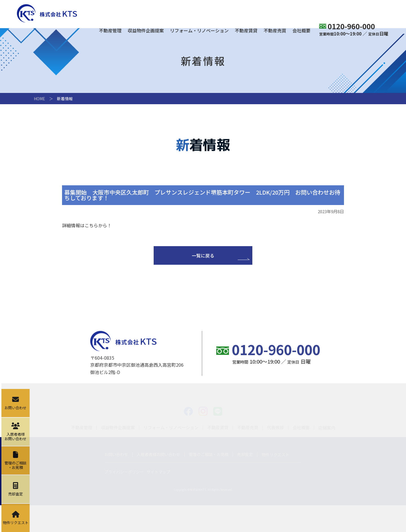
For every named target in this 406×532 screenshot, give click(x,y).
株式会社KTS (47, 13)
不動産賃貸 (246, 31)
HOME (39, 99)
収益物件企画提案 (146, 31)
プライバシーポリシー (124, 498)
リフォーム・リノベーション (199, 31)
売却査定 (245, 481)
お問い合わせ (116, 481)
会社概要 (301, 31)
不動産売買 (275, 31)
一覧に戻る (203, 255)
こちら (91, 225)
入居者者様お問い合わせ (158, 481)
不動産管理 (110, 31)
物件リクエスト (275, 481)
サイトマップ (158, 498)
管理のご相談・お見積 (209, 481)
